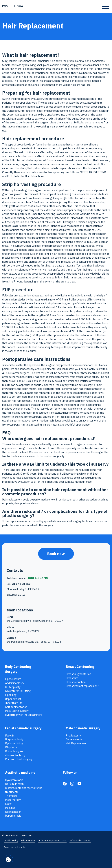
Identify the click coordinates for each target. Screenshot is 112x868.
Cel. (19, 584)
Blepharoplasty (14, 739)
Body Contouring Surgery (18, 669)
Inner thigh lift (14, 703)
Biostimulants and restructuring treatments (24, 790)
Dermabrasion (13, 812)
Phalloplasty (73, 735)
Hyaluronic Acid (14, 780)
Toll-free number (27, 578)
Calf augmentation (16, 707)
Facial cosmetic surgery (23, 728)
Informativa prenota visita (52, 841)
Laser (8, 804)
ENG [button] (5, 6)
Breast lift (72, 678)
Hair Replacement (76, 743)
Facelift (10, 735)
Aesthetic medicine (20, 773)
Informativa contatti (80, 841)
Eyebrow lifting (14, 743)
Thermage (11, 796)
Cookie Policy (11, 841)
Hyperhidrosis (13, 816)
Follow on (70, 773)
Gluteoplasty (13, 687)
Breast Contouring (80, 667)
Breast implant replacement (82, 686)
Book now (56, 554)
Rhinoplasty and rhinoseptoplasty (15, 753)
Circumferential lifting (18, 691)
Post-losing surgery (17, 711)
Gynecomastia (74, 739)
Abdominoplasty (15, 683)
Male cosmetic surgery (83, 728)
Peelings (10, 808)
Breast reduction (76, 682)
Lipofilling (11, 695)
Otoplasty (11, 747)
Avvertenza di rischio (15, 847)
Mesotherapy (13, 800)
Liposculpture (13, 679)
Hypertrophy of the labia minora (24, 715)
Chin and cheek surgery (19, 759)
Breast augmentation (78, 674)
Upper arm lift (13, 699)
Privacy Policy (28, 841)
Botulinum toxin (14, 784)
